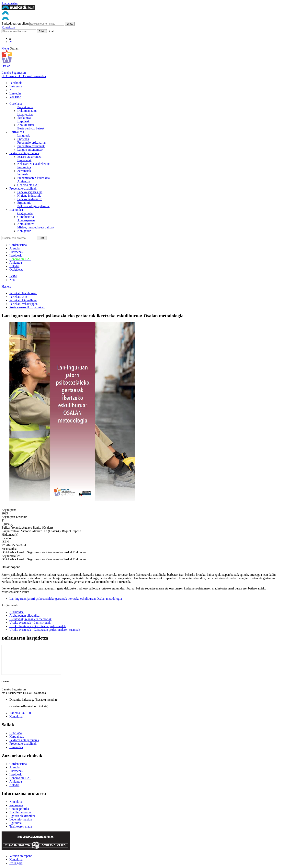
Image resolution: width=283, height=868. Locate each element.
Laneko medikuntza (30, 199)
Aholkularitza (26, 125)
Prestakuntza (25, 107)
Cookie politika (19, 809)
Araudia (15, 248)
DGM (13, 276)
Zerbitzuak (24, 171)
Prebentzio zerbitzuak (31, 146)
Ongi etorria (25, 213)
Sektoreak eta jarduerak (24, 153)
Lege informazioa (21, 819)
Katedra (14, 266)
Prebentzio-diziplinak (23, 188)
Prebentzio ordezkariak (32, 143)
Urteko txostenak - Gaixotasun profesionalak (38, 626)
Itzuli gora (16, 863)
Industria (23, 174)
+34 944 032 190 (20, 713)
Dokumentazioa (27, 111)
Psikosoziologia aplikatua (33, 206)
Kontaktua (8, 27)
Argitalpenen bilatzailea (24, 615)
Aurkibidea (17, 612)
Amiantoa (23, 181)
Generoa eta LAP (28, 185)
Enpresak (23, 139)
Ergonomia (24, 203)
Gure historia (26, 217)
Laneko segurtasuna (30, 192)
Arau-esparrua (26, 220)
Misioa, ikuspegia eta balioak (36, 227)
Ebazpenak (16, 252)
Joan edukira (10, 3)
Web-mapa (16, 805)
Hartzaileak (17, 132)
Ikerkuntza (24, 118)
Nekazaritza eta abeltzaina (34, 164)
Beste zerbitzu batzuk (31, 128)
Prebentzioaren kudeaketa (34, 178)
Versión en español (21, 856)
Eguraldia (16, 823)
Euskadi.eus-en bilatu (15, 23)
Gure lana (16, 104)
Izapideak (23, 121)
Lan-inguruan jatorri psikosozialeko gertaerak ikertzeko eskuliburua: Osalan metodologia (66, 599)
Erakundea (16, 210)
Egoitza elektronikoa (23, 816)
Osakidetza (16, 270)
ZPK (12, 280)
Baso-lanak (24, 160)
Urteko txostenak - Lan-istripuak (30, 623)
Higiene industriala (29, 196)
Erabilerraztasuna (20, 812)
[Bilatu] (19, 31)
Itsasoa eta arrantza (29, 157)
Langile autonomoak (30, 150)
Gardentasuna (18, 245)
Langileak (24, 135)
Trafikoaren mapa (21, 826)
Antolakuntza (26, 224)
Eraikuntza (24, 167)
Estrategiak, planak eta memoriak (30, 619)
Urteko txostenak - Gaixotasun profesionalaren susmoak (45, 630)
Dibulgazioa (25, 114)
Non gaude (24, 231)
